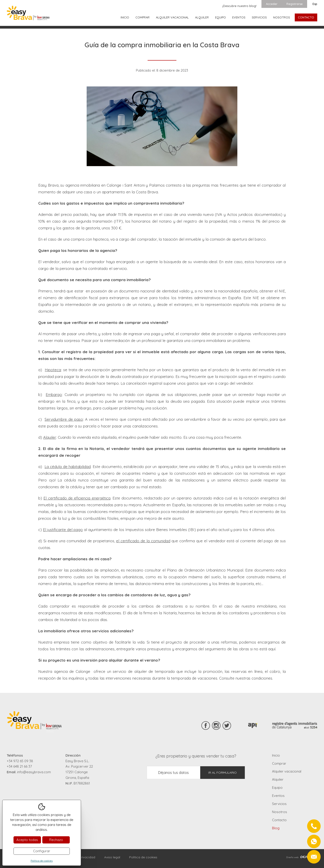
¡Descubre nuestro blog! (239, 6)
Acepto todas (27, 840)
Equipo (220, 17)
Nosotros (282, 17)
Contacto (306, 17)
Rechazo (56, 840)
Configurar (42, 851)
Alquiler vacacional (172, 17)
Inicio (125, 17)
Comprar (143, 17)
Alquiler (202, 17)
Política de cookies (143, 857)
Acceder (272, 4)
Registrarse (295, 4)
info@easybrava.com (34, 772)
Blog (276, 828)
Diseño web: (302, 857)
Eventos (239, 17)
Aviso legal (112, 857)
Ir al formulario (223, 773)
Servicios (259, 17)
